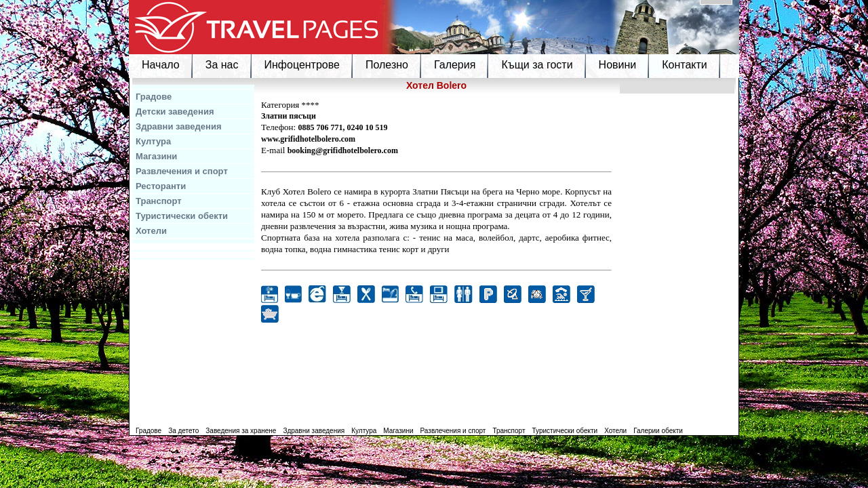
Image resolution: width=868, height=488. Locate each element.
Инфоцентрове (302, 65)
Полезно (387, 65)
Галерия (455, 65)
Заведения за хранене (241, 431)
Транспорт (159, 201)
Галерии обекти (658, 431)
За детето (183, 431)
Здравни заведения (179, 126)
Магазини (156, 156)
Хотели (151, 231)
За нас (222, 65)
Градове (154, 97)
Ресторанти (161, 186)
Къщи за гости (537, 65)
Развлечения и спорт (182, 171)
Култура (153, 141)
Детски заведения (175, 111)
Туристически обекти (182, 216)
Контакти (685, 65)
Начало (161, 65)
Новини (618, 65)
